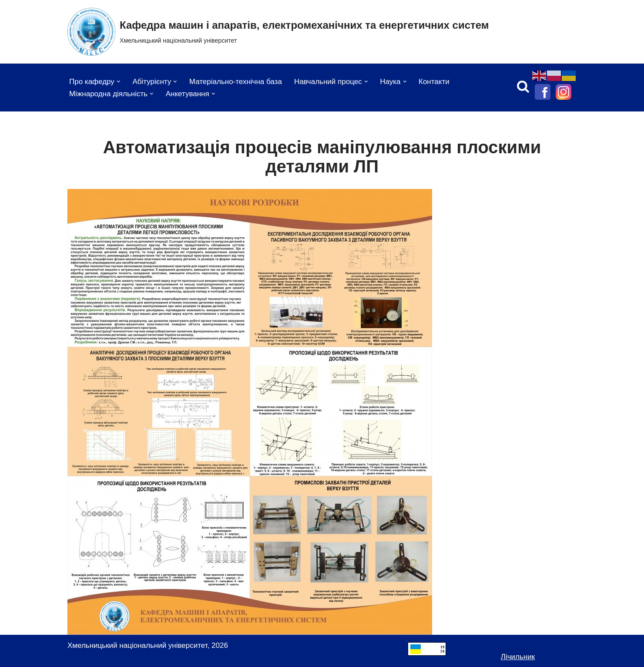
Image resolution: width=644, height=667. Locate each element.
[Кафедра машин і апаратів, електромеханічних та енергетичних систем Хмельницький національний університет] (278, 32)
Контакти (434, 82)
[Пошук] (523, 86)
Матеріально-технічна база (236, 82)
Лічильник (518, 657)
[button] (119, 82)
